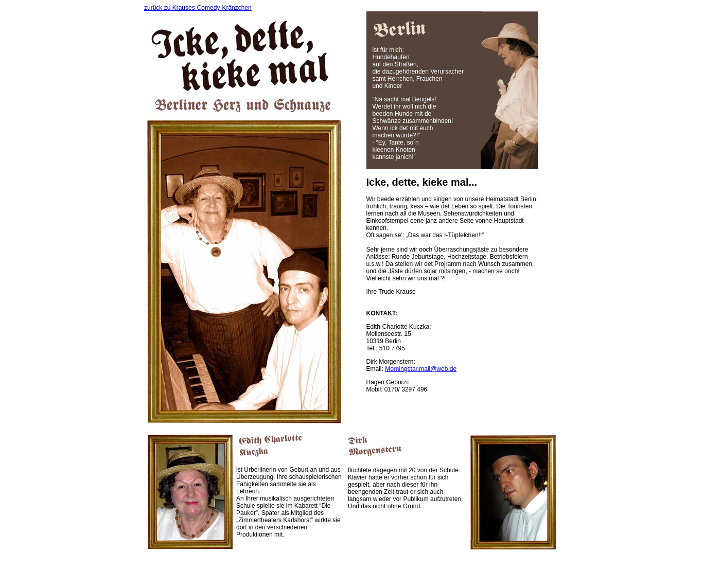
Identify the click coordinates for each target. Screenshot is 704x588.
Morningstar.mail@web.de (421, 369)
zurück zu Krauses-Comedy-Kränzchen (198, 8)
